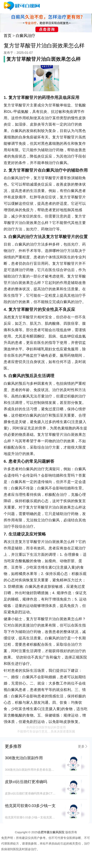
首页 (8, 36)
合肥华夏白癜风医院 (51, 832)
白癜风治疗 (26, 36)
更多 (81, 746)
